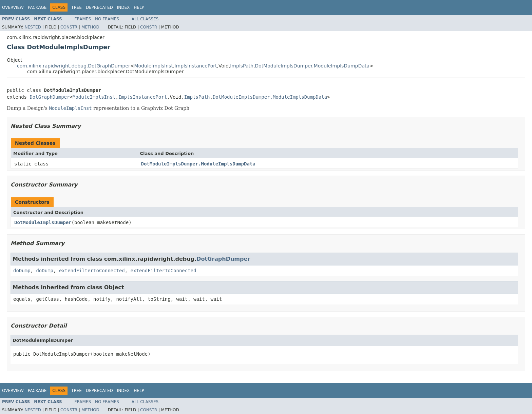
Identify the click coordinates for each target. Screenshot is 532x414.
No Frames (107, 19)
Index (123, 7)
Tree (77, 7)
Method (90, 27)
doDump (22, 271)
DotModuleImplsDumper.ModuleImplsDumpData (312, 66)
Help (139, 7)
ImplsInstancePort (196, 66)
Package (37, 7)
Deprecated (99, 7)
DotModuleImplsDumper (43, 222)
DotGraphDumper (50, 97)
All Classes (145, 19)
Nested (33, 27)
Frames (83, 19)
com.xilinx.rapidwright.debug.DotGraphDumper (74, 66)
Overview (13, 7)
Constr (69, 27)
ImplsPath (242, 66)
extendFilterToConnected (92, 271)
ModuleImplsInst (154, 66)
